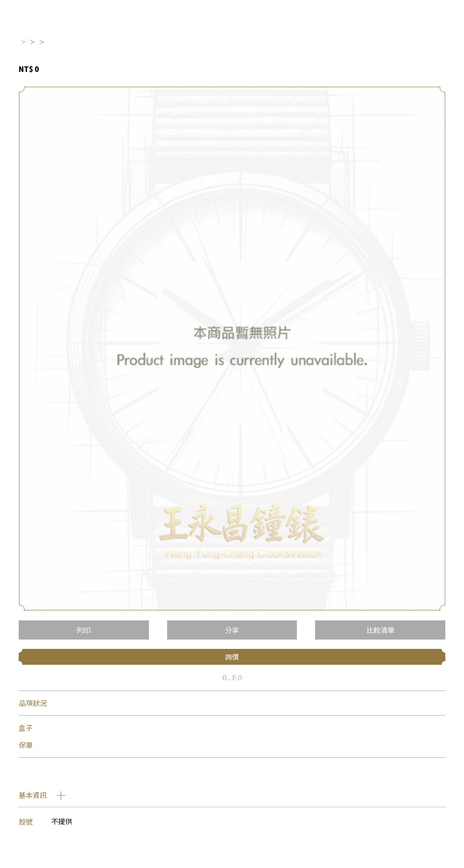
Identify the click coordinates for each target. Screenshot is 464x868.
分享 (232, 630)
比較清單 (380, 630)
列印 (84, 630)
